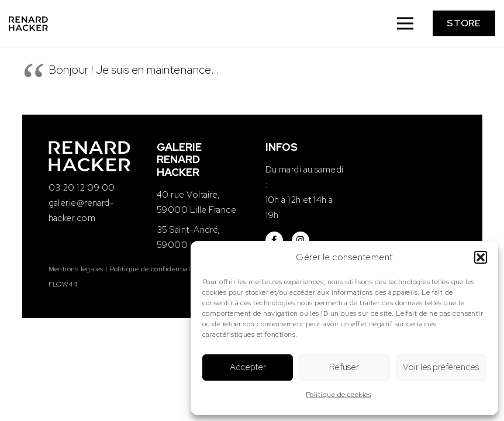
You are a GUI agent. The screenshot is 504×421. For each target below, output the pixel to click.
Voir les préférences (441, 367)
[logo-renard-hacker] (28, 24)
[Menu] (405, 23)
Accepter (248, 367)
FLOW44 (63, 284)
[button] (481, 257)
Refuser (344, 367)
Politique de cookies (339, 395)
